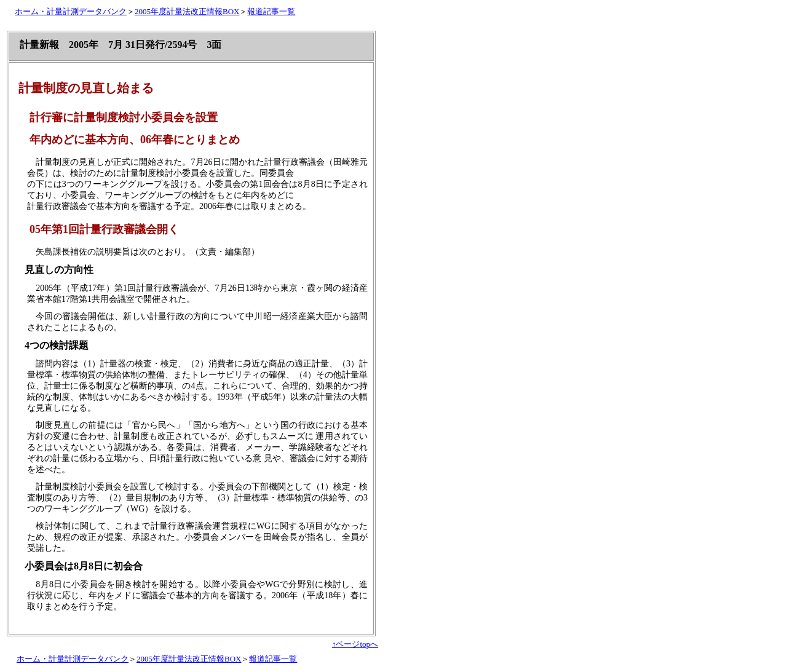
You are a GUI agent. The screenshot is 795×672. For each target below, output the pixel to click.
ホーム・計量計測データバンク (71, 11)
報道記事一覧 (271, 11)
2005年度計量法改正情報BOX (187, 11)
